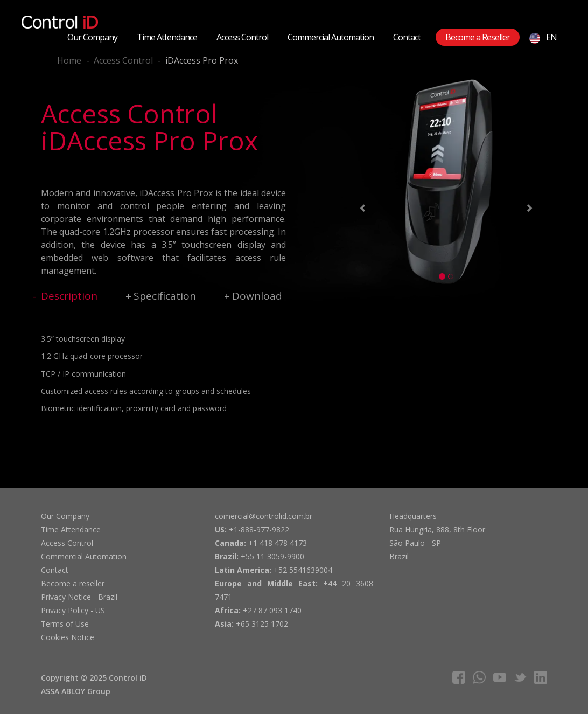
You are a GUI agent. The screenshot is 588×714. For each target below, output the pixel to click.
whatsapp (479, 677)
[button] (361, 210)
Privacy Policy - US (73, 610)
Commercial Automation (331, 37)
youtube (500, 677)
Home (69, 60)
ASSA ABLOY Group (76, 691)
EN (543, 37)
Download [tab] (257, 296)
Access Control (242, 37)
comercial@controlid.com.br (264, 516)
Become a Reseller (478, 37)
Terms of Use (65, 624)
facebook (459, 677)
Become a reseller (73, 583)
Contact (407, 37)
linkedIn (541, 677)
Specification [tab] (165, 296)
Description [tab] (69, 296)
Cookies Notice (68, 637)
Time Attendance (167, 37)
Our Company (92, 37)
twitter (520, 677)
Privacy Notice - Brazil (79, 597)
